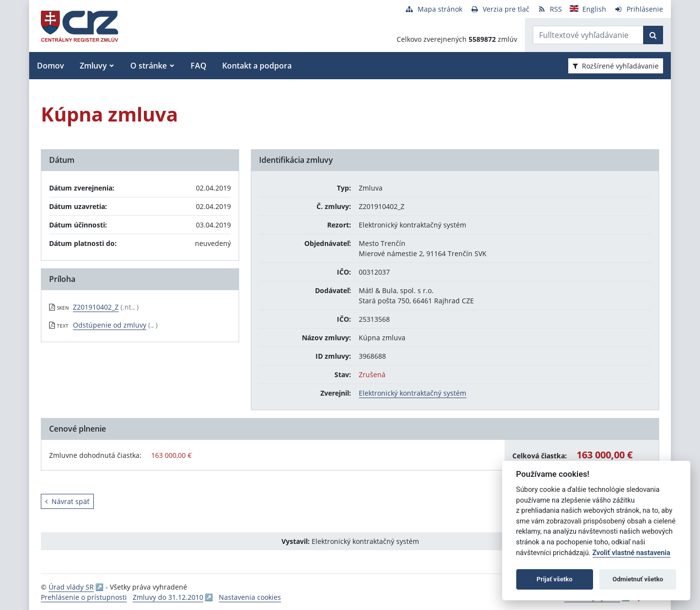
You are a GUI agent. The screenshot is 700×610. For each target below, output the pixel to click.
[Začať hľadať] (653, 35)
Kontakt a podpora (257, 66)
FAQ (199, 66)
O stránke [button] (149, 66)
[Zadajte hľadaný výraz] (588, 35)
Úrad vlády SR (71, 587)
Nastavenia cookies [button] (250, 597)
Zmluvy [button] (93, 66)
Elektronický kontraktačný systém (412, 393)
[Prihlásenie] (639, 9)
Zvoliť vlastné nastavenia (631, 553)
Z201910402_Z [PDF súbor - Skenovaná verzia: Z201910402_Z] (96, 307)
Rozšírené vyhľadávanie (616, 66)
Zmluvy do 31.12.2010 (168, 597)
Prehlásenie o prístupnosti (84, 597)
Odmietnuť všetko (638, 579)
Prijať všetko (555, 579)
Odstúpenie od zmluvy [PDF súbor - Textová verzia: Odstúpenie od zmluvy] (110, 325)
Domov (51, 66)
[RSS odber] (550, 9)
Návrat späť (67, 501)
